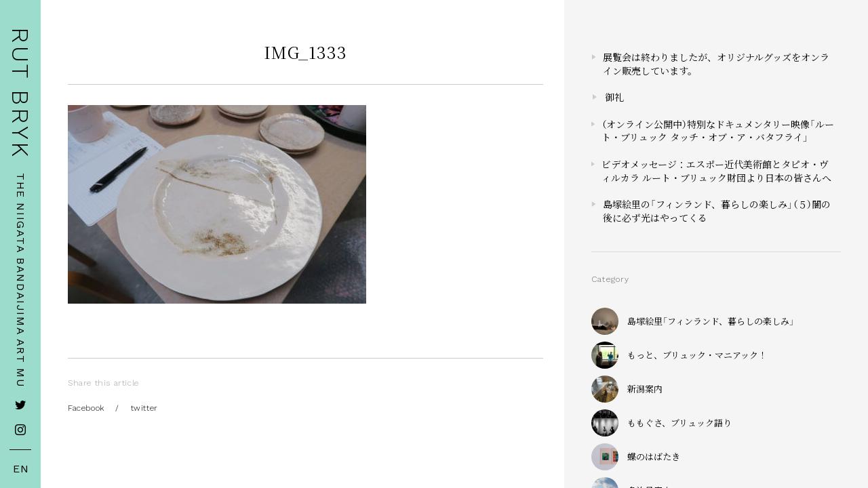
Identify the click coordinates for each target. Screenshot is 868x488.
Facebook (86, 408)
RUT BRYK (20, 93)
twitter (144, 408)
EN (21, 469)
